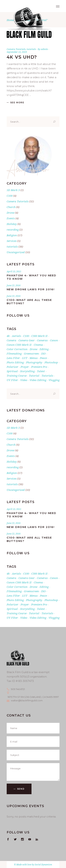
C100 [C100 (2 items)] (26, 336)
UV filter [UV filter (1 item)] (12, 380)
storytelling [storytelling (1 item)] (27, 371)
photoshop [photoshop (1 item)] (51, 362)
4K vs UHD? (22, 57)
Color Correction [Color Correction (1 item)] (17, 349)
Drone (10, 213)
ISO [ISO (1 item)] (43, 353)
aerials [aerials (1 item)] (16, 336)
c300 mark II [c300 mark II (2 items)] (39, 336)
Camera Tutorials (16, 49)
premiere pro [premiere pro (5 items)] (39, 367)
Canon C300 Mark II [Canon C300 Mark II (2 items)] (19, 345)
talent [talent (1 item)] (41, 371)
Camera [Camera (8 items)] (11, 340)
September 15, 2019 (17, 52)
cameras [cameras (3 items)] (42, 340)
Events (11, 218)
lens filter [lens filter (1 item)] (13, 358)
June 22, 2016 (14, 285)
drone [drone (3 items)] (34, 349)
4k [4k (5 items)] (8, 336)
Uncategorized (16, 252)
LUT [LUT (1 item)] (25, 358)
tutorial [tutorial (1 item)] (34, 376)
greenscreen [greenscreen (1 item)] (31, 353)
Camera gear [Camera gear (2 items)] (27, 340)
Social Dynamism (43, 865)
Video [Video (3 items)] (24, 380)
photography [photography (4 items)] (34, 362)
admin (45, 49)
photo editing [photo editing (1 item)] (15, 362)
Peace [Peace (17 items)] (43, 358)
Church (11, 207)
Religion (12, 235)
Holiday (12, 224)
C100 (10, 196)
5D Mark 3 (13, 190)
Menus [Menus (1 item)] (34, 358)
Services (12, 241)
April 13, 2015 (14, 271)
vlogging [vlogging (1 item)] (54, 380)
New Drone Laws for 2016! (31, 289)
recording (13, 230)
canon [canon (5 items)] (54, 340)
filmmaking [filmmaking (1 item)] (14, 353)
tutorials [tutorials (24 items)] (47, 376)
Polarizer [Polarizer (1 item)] (12, 367)
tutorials (31, 49)
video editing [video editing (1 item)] (38, 380)
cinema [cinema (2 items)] (38, 345)
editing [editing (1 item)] (44, 349)
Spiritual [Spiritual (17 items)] (12, 371)
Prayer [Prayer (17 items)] (25, 367)
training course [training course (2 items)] (17, 376)
